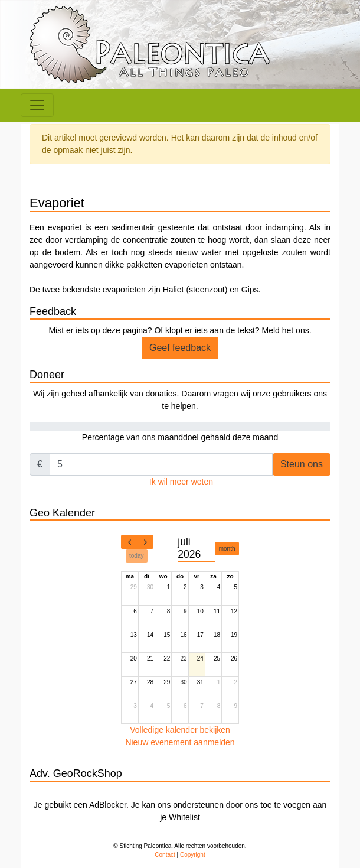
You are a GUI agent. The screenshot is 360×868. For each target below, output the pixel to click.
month (227, 549)
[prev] (129, 542)
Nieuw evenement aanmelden (180, 742)
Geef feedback (180, 348)
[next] (145, 542)
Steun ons (302, 464)
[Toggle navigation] (37, 105)
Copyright (193, 855)
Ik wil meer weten (181, 482)
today (136, 556)
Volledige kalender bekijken (180, 730)
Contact (165, 855)
